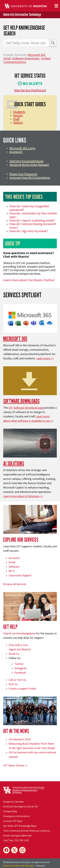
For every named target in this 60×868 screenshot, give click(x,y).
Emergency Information (16, 816)
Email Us (14, 654)
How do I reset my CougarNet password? (29, 208)
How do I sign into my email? (29, 231)
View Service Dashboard (30, 90)
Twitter (19, 664)
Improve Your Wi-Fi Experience (30, 177)
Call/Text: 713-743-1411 (16, 840)
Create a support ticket (22, 688)
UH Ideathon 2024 (20, 739)
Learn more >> (45, 358)
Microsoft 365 (37, 55)
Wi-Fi (12, 571)
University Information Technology (22, 15)
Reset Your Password (23, 174)
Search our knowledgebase (19, 633)
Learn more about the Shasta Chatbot (29, 280)
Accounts (14, 558)
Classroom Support (20, 575)
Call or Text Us (17, 680)
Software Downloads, (26, 58)
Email (7, 58)
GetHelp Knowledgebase (26, 161)
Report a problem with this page (19, 866)
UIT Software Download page (26, 408)
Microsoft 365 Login (22, 148)
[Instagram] (22, 850)
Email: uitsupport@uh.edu (17, 835)
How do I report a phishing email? (32, 220)
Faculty (18, 115)
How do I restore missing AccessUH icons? (33, 226)
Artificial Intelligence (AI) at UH (21, 806)
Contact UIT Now (13, 821)
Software (14, 567)
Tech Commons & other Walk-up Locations (27, 831)
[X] (14, 850)
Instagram (21, 668)
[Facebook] (6, 850)
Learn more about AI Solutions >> (23, 496)
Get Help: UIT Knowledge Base (20, 826)
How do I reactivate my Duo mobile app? (33, 215)
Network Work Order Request (29, 165)
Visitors (18, 122)
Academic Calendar (14, 802)
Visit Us (13, 684)
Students (19, 112)
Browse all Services (15, 584)
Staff (16, 119)
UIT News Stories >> (15, 765)
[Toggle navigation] (56, 6)
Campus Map (10, 811)
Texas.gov (40, 866)
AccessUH (16, 152)
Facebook (20, 673)
